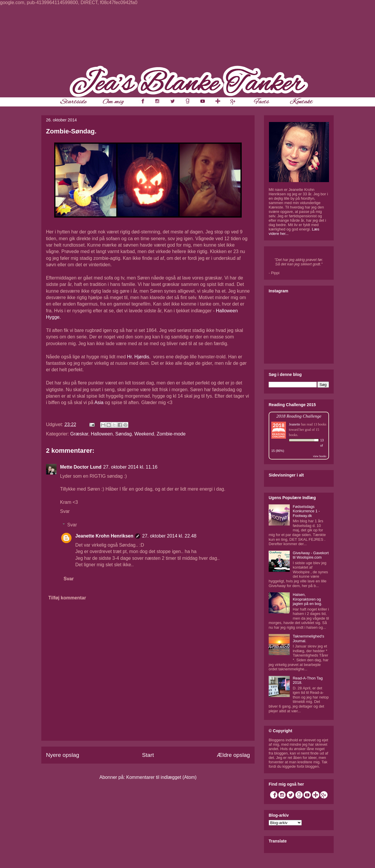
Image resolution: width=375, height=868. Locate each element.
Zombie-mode (171, 434)
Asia (99, 402)
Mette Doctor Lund (81, 467)
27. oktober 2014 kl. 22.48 (169, 536)
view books (320, 456)
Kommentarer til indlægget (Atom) (161, 777)
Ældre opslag (233, 755)
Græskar (79, 434)
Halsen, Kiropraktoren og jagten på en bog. (307, 599)
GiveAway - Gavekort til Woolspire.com (311, 555)
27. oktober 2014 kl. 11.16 (130, 467)
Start (148, 755)
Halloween (102, 434)
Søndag (124, 434)
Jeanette (295, 424)
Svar (65, 511)
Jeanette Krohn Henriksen (104, 536)
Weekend (144, 434)
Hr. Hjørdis (138, 357)
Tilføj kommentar (67, 598)
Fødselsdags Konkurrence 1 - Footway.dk (306, 511)
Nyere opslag (63, 755)
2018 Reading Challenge (299, 416)
